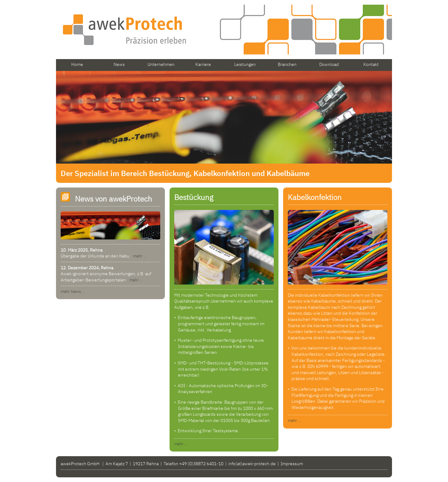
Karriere (203, 64)
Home (77, 64)
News (119, 64)
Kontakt (371, 64)
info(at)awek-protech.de (252, 464)
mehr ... (138, 256)
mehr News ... (73, 292)
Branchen (287, 64)
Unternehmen (161, 64)
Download (329, 64)
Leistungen (245, 64)
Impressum (292, 464)
